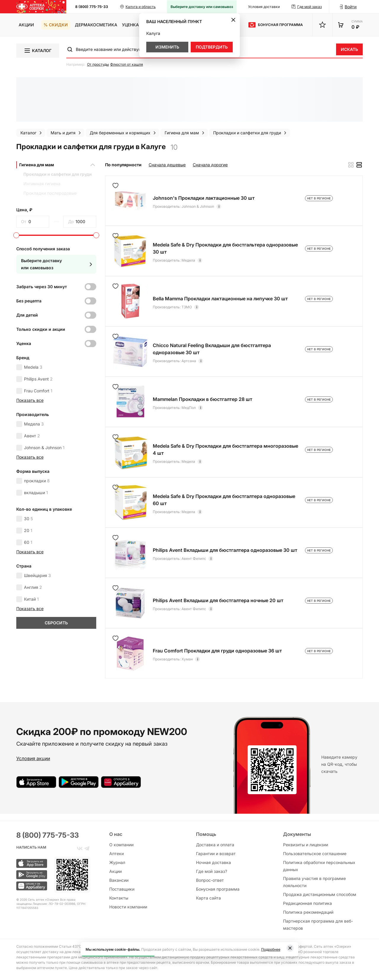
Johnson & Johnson (44, 448)
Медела (34, 424)
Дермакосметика (96, 25)
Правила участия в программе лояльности (314, 882)
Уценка (130, 25)
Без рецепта (29, 301)
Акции (26, 25)
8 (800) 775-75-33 (92, 7)
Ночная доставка (213, 862)
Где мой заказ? (212, 871)
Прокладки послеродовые (50, 193)
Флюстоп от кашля (127, 64)
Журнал (117, 862)
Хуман (187, 659)
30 (28, 519)
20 (28, 530)
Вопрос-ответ (210, 880)
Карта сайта (208, 898)
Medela (33, 367)
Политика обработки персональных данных (319, 866)
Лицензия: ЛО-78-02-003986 (54, 904)
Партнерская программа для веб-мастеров (318, 925)
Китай (31, 599)
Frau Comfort (38, 391)
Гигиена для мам (37, 165)
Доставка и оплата (215, 845)
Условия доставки (264, 7)
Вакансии (119, 880)
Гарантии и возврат (216, 854)
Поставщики (122, 889)
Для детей (27, 315)
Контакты (119, 898)
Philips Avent (38, 379)
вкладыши (36, 493)
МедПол (189, 408)
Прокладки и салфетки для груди (58, 174)
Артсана (189, 361)
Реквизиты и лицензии (306, 845)
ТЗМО (187, 307)
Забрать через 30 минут (42, 287)
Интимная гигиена (42, 184)
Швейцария (37, 575)
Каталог (38, 51)
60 (28, 542)
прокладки (37, 481)
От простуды (98, 64)
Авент (32, 436)
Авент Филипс (194, 558)
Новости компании (128, 907)
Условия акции (33, 758)
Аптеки (117, 854)
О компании (121, 845)
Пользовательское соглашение (315, 854)
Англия (33, 587)
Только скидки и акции (41, 329)
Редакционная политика (307, 903)
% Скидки (56, 25)
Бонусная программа (218, 889)
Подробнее (271, 949)
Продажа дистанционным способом (320, 894)
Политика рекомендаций (308, 912)
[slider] (16, 235)
